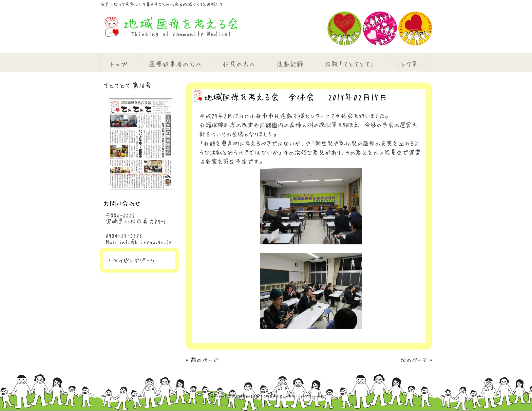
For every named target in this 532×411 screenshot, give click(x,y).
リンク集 (407, 64)
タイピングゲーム (134, 260)
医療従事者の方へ (175, 64)
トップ (119, 64)
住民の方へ (239, 64)
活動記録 (290, 64)
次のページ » (416, 360)
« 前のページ (202, 360)
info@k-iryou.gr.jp (146, 242)
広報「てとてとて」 (349, 64)
